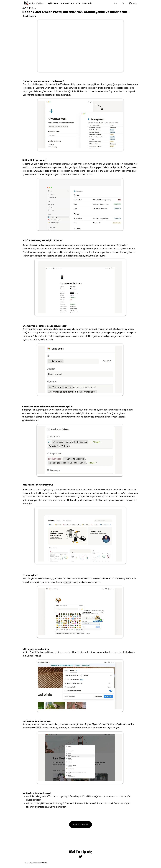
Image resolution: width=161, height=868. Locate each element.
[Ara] (115, 3)
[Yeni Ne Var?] (80, 825)
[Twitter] (81, 856)
